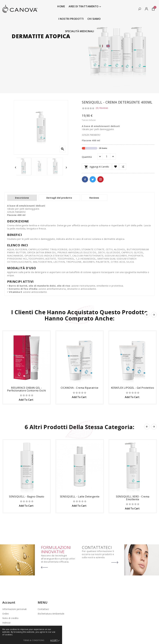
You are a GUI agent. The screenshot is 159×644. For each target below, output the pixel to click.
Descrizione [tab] (22, 198)
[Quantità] (107, 156)
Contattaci (43, 609)
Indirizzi (6, 623)
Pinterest (100, 179)
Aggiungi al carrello (97, 167)
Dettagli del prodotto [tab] (59, 198)
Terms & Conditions (34, 640)
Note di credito (10, 618)
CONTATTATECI (97, 547)
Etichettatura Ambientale (51, 614)
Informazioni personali (14, 609)
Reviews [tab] (94, 198)
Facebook (85, 179)
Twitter (93, 179)
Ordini (6, 614)
